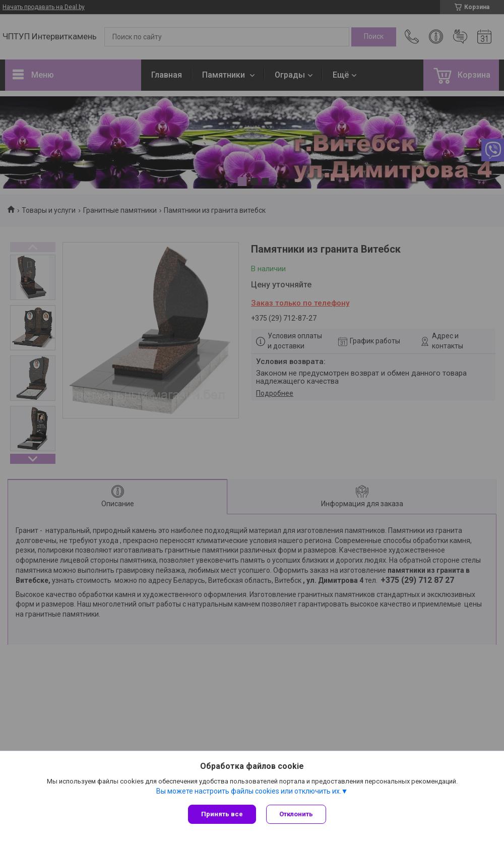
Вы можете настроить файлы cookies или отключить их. (249, 791)
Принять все (222, 814)
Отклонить (296, 814)
